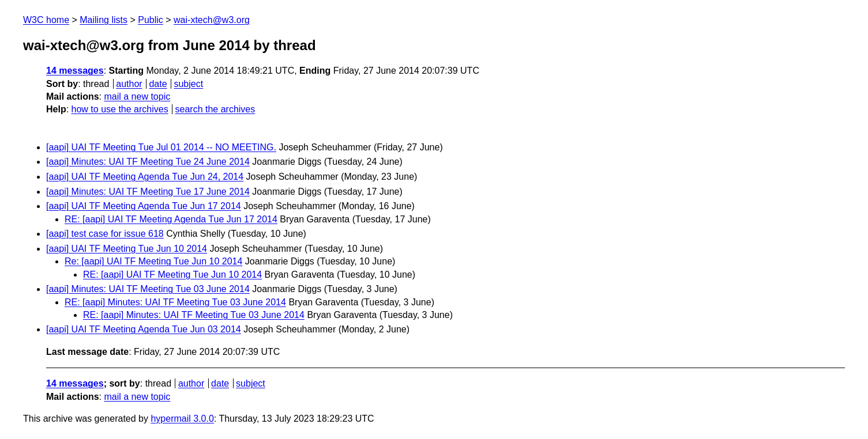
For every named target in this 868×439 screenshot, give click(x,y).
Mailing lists (104, 20)
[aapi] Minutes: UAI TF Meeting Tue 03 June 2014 (148, 289)
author (129, 84)
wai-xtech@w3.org (212, 20)
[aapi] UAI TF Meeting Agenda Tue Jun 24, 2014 (145, 177)
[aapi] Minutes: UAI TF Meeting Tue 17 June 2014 (148, 192)
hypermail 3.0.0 (182, 419)
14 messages (75, 71)
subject (188, 84)
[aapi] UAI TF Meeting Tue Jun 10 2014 (127, 249)
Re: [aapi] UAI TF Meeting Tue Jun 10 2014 (153, 261)
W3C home (46, 20)
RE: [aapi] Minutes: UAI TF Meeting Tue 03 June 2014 (175, 302)
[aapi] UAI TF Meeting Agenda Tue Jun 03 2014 (144, 329)
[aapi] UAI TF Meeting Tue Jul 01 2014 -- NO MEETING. (161, 147)
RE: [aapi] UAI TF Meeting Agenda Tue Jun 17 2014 (171, 219)
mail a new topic (137, 96)
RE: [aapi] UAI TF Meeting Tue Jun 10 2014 (172, 275)
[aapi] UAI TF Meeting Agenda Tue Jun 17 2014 (144, 206)
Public (151, 20)
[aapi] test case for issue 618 (105, 234)
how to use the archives (120, 109)
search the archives (215, 109)
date (158, 84)
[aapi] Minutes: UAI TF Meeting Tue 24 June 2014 (148, 162)
